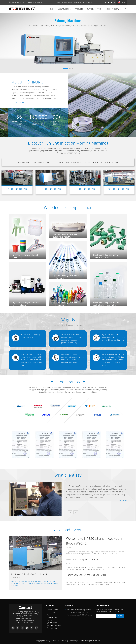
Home (51, 9)
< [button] (70, 512)
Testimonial (67, 2)
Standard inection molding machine (79, 610)
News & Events (77, 2)
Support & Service (114, 9)
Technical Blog (52, 628)
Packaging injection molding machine (79, 615)
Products (79, 9)
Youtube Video (87, 2)
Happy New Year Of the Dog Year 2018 (86, 575)
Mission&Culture (52, 618)
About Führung (64, 9)
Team (49, 615)
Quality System (52, 623)
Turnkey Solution (95, 9)
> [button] (76, 512)
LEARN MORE (19, 103)
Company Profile (53, 610)
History (49, 620)
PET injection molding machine (77, 612)
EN (121, 2)
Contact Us (59, 2)
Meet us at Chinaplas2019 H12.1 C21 (29, 574)
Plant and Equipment (54, 625)
